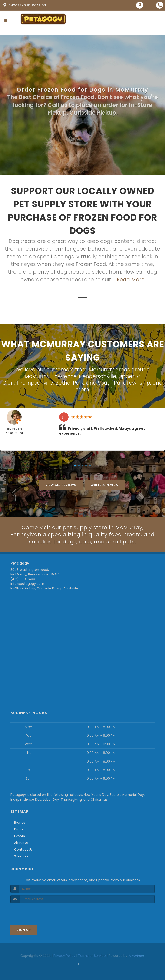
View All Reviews (61, 485)
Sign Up (24, 930)
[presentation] (35, 912)
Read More (131, 279)
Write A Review (105, 485)
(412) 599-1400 (23, 579)
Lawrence (64, 376)
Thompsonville (35, 383)
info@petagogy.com (27, 584)
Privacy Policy (64, 956)
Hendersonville (98, 376)
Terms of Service (92, 956)
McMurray (37, 376)
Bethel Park (70, 383)
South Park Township (124, 383)
